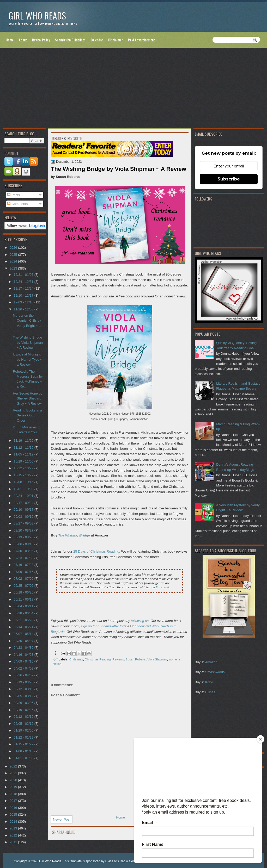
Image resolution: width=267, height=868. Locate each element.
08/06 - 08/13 (24, 544)
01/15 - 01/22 (24, 744)
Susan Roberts (136, 659)
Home (10, 40)
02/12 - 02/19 (24, 717)
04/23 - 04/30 (24, 648)
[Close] (260, 739)
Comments (17, 204)
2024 (14, 261)
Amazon (211, 662)
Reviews (118, 659)
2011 (14, 842)
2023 (14, 268)
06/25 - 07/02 (24, 586)
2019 (14, 787)
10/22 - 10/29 (24, 468)
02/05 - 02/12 (24, 724)
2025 (14, 255)
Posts (14, 195)
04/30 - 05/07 (24, 641)
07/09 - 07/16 (24, 572)
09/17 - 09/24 (24, 503)
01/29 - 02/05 (24, 730)
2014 (14, 822)
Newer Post (62, 819)
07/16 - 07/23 (24, 565)
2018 (14, 794)
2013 (14, 828)
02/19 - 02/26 (24, 710)
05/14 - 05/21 (24, 627)
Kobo (209, 682)
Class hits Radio (117, 861)
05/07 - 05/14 (24, 634)
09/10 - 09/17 (24, 510)
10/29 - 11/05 (24, 461)
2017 (14, 801)
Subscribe (229, 179)
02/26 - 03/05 (24, 703)
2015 (14, 814)
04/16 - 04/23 (24, 655)
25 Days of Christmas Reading (96, 551)
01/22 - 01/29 (24, 737)
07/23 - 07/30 (24, 558)
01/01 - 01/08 (24, 758)
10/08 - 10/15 (24, 482)
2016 (14, 808)
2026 (14, 248)
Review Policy (41, 40)
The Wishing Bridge (74, 535)
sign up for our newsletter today (104, 626)
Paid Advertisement (141, 40)
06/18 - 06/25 (24, 592)
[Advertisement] (133, 89)
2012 (14, 835)
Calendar (97, 40)
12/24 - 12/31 (24, 282)
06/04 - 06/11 (24, 606)
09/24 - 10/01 (24, 496)
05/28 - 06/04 (24, 613)
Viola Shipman (157, 659)
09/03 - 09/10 (24, 517)
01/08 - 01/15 (24, 751)
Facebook (162, 587)
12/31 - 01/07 (24, 275)
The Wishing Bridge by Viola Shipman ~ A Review (28, 342)
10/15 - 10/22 (24, 475)
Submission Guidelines (70, 40)
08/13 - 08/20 (24, 537)
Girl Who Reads (37, 15)
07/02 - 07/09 (24, 579)
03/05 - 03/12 (24, 696)
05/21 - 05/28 (24, 620)
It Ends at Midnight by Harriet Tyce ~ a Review (27, 359)
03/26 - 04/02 (24, 675)
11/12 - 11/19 (24, 448)
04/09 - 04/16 (24, 661)
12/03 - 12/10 (24, 302)
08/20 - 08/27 (24, 530)
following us (140, 621)
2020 (14, 780)
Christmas (76, 659)
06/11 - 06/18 (24, 599)
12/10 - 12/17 (24, 295)
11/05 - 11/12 (24, 454)
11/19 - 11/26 (24, 441)
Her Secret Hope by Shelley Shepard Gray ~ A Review (28, 398)
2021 (14, 773)
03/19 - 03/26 (24, 682)
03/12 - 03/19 (24, 689)
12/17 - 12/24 (24, 288)
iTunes (210, 692)
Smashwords (215, 672)
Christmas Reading (98, 659)
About (23, 40)
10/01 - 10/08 (24, 489)
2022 (14, 766)
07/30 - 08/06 (24, 551)
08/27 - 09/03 (24, 523)
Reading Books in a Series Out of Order (27, 415)
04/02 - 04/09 (24, 668)
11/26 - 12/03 (24, 309)
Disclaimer (116, 40)
